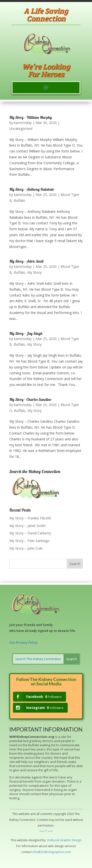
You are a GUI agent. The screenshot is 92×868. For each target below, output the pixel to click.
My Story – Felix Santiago (29, 541)
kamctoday (23, 123)
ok (58, 840)
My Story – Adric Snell (26, 262)
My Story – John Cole (26, 548)
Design (76, 840)
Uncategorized (21, 129)
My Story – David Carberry (30, 533)
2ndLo (51, 840)
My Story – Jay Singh (26, 334)
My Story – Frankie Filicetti (30, 518)
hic (69, 840)
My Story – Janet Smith (27, 526)
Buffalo (20, 200)
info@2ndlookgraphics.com (52, 852)
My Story (34, 272)
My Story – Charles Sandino (30, 400)
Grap (63, 840)
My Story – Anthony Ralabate (32, 190)
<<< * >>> (46, 831)
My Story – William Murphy (31, 118)
